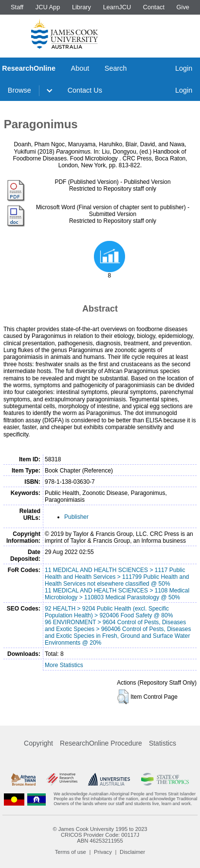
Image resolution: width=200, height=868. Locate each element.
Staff (17, 7)
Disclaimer (132, 852)
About (80, 68)
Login (184, 68)
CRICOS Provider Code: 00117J (100, 835)
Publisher (76, 517)
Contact (154, 7)
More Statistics (64, 665)
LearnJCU (117, 7)
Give (183, 7)
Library (82, 7)
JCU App (48, 7)
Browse (19, 90)
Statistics (163, 743)
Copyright (38, 743)
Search (116, 68)
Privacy (103, 852)
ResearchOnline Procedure (101, 743)
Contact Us (85, 90)
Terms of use (71, 852)
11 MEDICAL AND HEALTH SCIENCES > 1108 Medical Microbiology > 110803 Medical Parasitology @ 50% (117, 594)
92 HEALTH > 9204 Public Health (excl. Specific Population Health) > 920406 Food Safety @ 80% (109, 612)
